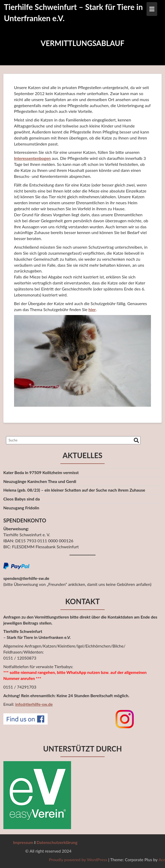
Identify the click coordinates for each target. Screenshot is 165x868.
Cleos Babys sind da (22, 499)
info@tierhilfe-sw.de (34, 704)
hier (92, 309)
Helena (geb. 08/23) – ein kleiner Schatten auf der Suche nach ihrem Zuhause (74, 490)
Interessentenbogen (32, 158)
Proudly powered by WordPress (120, 860)
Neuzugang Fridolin (21, 508)
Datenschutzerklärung (57, 842)
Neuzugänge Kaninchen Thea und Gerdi (40, 481)
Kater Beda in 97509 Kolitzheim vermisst (41, 472)
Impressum (23, 842)
